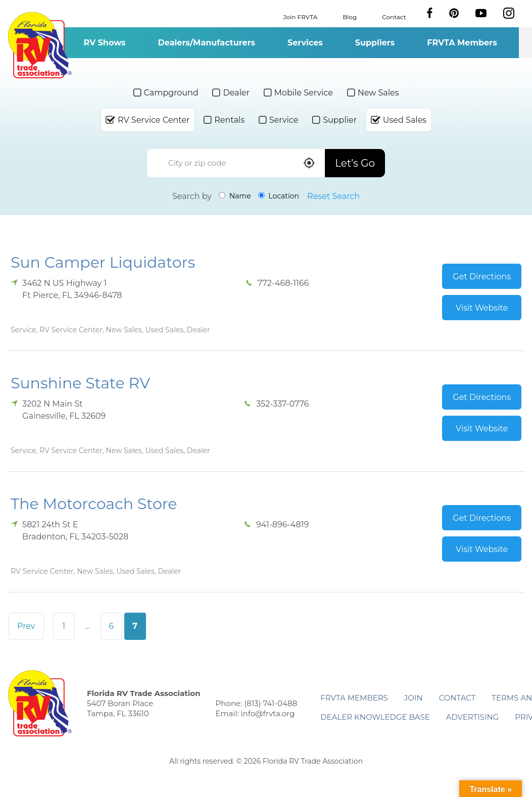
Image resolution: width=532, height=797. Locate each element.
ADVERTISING (473, 717)
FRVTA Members (462, 43)
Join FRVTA (301, 16)
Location (279, 196)
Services (305, 43)
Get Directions (482, 277)
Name (235, 196)
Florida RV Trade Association (40, 45)
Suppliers (375, 43)
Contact (394, 16)
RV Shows (104, 43)
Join (414, 698)
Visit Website (482, 308)
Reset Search (333, 196)
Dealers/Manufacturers (207, 43)
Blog (350, 16)
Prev (26, 626)
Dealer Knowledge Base (375, 717)
